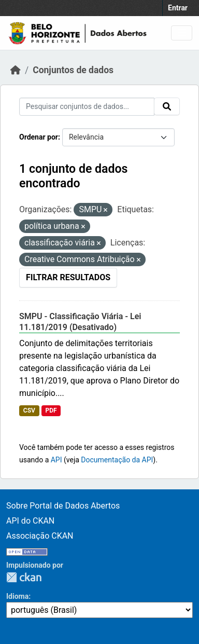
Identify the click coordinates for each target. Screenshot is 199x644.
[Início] (16, 70)
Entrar (178, 8)
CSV (29, 410)
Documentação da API (117, 460)
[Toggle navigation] (182, 33)
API (56, 460)
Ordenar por (39, 137)
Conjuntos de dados (73, 70)
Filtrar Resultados (68, 277)
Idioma (17, 596)
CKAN (24, 577)
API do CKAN (30, 521)
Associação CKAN (40, 536)
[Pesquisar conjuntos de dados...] (87, 107)
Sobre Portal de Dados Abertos (63, 506)
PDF (51, 410)
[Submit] (167, 106)
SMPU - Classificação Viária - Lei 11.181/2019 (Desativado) (80, 322)
